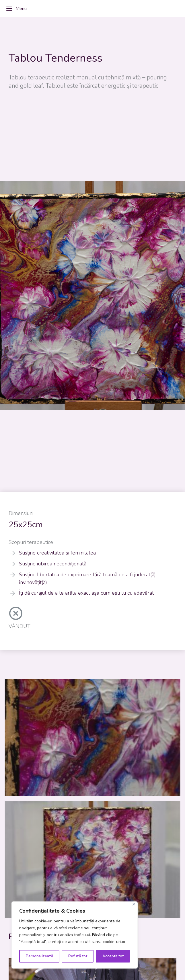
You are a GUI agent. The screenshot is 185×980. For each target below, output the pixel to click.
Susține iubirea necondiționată (53, 564)
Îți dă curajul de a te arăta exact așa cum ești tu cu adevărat (86, 593)
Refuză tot (78, 956)
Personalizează (39, 956)
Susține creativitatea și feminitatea (57, 553)
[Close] (134, 904)
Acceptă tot (113, 956)
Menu (16, 9)
